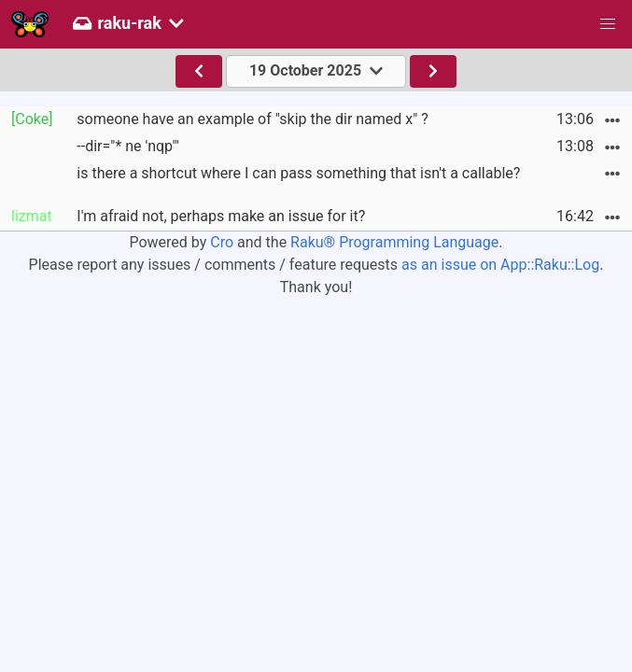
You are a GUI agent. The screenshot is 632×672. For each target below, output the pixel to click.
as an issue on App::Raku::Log (500, 265)
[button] (608, 24)
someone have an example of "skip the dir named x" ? (253, 119)
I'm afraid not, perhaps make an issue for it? (221, 216)
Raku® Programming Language (394, 242)
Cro (222, 242)
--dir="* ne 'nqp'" (128, 146)
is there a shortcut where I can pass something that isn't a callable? (298, 173)
